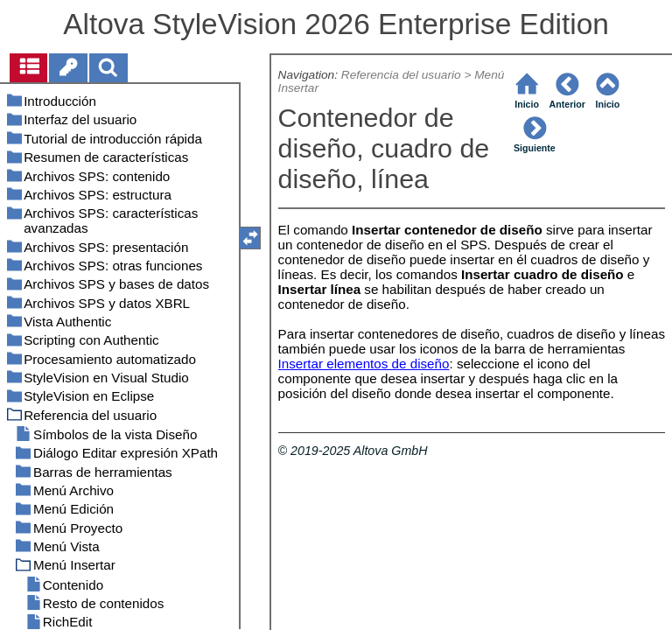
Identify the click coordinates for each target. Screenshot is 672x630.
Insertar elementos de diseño (364, 364)
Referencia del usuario (401, 75)
